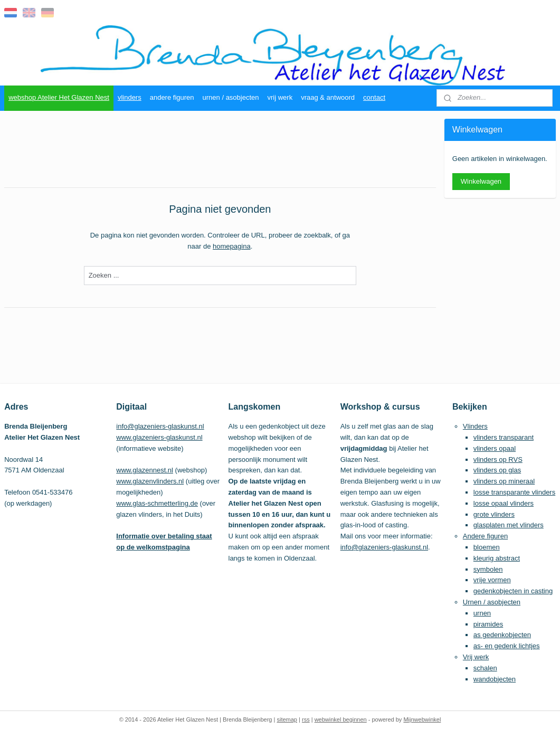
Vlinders (475, 426)
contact (374, 97)
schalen (485, 668)
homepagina (232, 246)
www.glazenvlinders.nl (150, 481)
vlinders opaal (495, 448)
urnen (482, 613)
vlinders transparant (504, 437)
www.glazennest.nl (145, 470)
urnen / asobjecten (231, 97)
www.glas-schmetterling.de (157, 503)
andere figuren (172, 97)
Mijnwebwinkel (422, 719)
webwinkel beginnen (341, 719)
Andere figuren (485, 536)
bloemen (487, 547)
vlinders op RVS (498, 459)
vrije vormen (492, 580)
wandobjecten (495, 679)
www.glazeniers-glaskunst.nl (159, 437)
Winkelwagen (481, 181)
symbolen (488, 569)
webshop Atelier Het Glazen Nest (59, 97)
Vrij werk (476, 657)
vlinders (130, 97)
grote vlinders (494, 514)
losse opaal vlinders (504, 503)
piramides (488, 624)
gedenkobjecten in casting (513, 591)
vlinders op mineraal (504, 481)
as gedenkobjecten (502, 635)
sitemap (287, 719)
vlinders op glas (497, 470)
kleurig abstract (497, 558)
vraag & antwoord (328, 97)
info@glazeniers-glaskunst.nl (160, 426)
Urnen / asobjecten (492, 602)
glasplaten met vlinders (509, 525)
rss (306, 719)
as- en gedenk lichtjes (507, 646)
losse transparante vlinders (514, 492)
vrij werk (280, 97)
